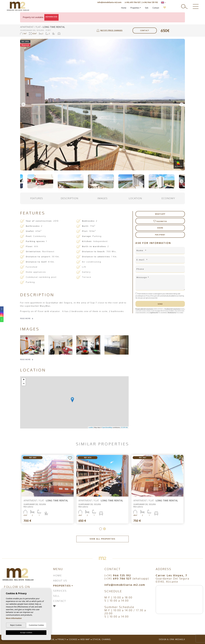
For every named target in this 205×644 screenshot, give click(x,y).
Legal (52, 639)
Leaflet (91, 427)
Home (124, 8)
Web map (85, 639)
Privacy (62, 639)
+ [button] (24, 380)
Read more (25, 318)
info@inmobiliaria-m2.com (109, 2)
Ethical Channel (102, 639)
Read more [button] (25, 359)
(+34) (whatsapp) (127, 578)
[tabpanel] (157, 489)
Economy (168, 198)
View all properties (102, 539)
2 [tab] (104, 529)
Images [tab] (102, 198)
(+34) (118, 575)
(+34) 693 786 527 (133, 2)
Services (60, 591)
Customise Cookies (36, 625)
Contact (156, 8)
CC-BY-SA (124, 427)
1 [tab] (101, 529)
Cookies (73, 639)
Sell (147, 8)
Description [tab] (70, 198)
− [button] (24, 384)
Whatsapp (160, 214)
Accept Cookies (26, 633)
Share (160, 228)
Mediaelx (180, 639)
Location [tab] (135, 198)
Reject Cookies (16, 625)
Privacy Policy (150, 296)
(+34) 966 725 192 (150, 2)
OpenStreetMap (107, 427)
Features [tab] (37, 198)
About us (60, 581)
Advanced (51, 17)
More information (14, 618)
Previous (23, 105)
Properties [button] (135, 8)
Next (182, 105)
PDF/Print (160, 235)
